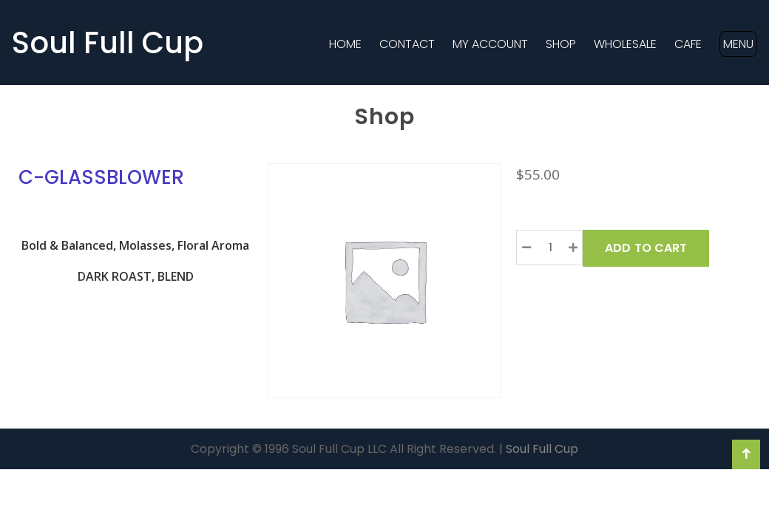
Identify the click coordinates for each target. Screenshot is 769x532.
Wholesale (625, 44)
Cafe (688, 44)
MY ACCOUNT (490, 44)
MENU (738, 44)
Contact (407, 44)
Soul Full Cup (108, 43)
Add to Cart (646, 248)
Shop (561, 44)
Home (345, 44)
